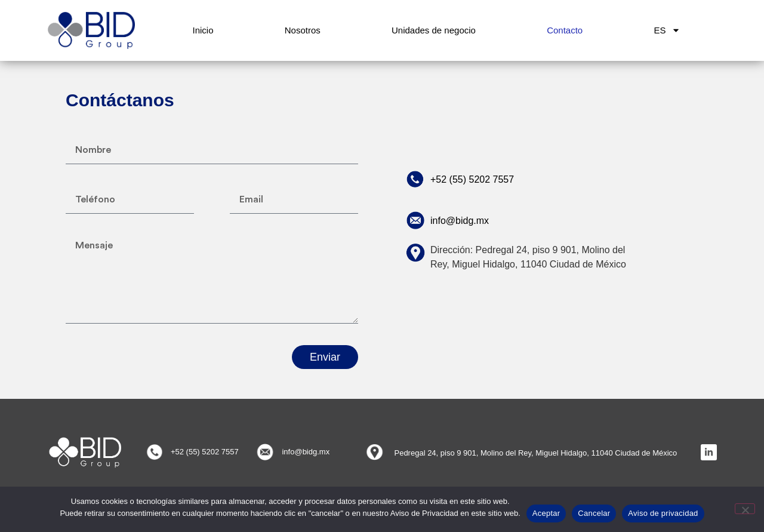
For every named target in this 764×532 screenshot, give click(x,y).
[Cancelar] (745, 509)
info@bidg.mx (460, 221)
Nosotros (303, 30)
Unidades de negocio (434, 30)
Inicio (203, 30)
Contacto (565, 30)
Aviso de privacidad (663, 513)
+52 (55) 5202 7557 (472, 179)
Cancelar (594, 513)
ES (667, 30)
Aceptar (546, 513)
